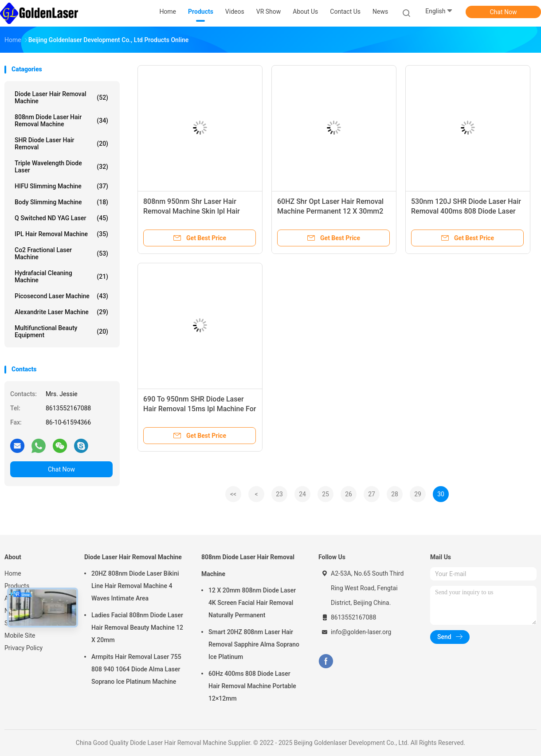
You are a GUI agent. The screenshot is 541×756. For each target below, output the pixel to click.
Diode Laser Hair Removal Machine (61, 97)
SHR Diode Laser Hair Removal (61, 144)
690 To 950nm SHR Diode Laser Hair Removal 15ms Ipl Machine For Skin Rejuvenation (200, 409)
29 (418, 494)
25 (325, 494)
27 (372, 494)
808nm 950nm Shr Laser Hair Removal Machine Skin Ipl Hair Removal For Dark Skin (192, 211)
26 (349, 494)
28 (395, 494)
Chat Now (504, 12)
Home (13, 573)
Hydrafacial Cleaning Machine (61, 277)
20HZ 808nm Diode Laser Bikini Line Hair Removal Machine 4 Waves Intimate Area (135, 586)
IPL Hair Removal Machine (61, 234)
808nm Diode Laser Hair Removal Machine (61, 121)
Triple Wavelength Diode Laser (61, 167)
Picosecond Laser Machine (61, 296)
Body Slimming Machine (61, 202)
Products (17, 586)
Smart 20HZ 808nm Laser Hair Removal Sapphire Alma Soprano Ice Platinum (254, 644)
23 (279, 494)
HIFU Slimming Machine (61, 186)
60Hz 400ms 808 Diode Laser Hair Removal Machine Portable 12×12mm (252, 686)
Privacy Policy (24, 648)
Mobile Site (20, 635)
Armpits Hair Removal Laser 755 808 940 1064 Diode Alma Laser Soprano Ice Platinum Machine (136, 669)
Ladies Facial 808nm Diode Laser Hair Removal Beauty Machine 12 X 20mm (137, 627)
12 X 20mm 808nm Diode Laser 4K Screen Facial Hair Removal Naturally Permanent (252, 603)
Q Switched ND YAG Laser (61, 218)
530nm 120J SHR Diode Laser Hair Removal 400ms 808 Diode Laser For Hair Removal (466, 211)
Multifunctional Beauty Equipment (61, 331)
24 (302, 494)
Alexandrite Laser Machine (61, 312)
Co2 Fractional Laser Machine (61, 253)
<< (233, 494)
